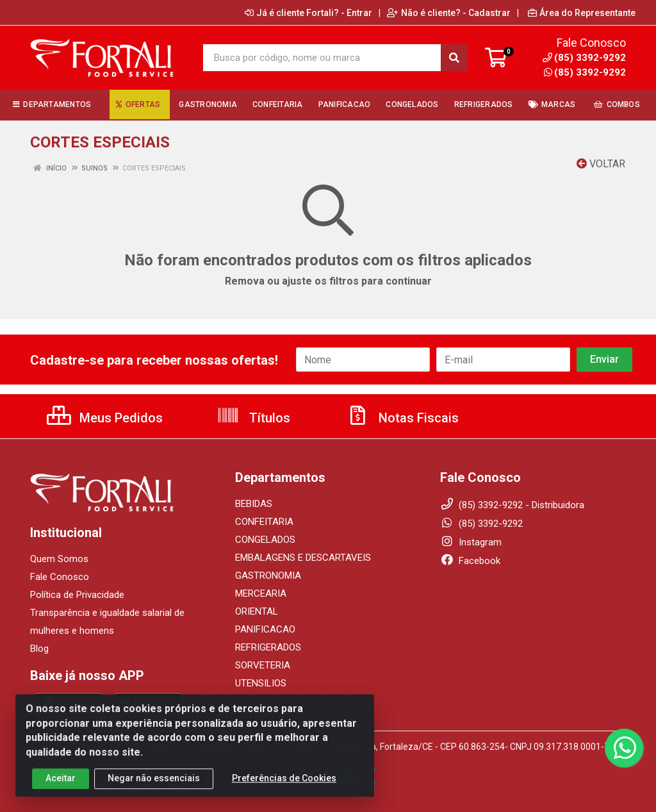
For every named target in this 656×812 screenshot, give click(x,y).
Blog (39, 649)
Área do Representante (582, 13)
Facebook (470, 561)
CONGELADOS (265, 540)
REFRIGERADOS (268, 647)
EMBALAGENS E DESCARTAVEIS (303, 558)
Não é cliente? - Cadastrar (449, 13)
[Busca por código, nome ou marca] (322, 58)
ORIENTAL (257, 611)
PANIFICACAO (265, 629)
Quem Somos (59, 559)
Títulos (253, 418)
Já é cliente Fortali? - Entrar (308, 13)
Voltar (601, 164)
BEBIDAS (254, 504)
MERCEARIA (261, 593)
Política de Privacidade (77, 595)
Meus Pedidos (105, 418)
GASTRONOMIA (268, 576)
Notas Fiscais (402, 418)
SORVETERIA (263, 665)
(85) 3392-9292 (585, 72)
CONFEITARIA (264, 522)
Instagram (471, 542)
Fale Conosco (60, 577)
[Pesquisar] (454, 58)
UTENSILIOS (261, 683)
